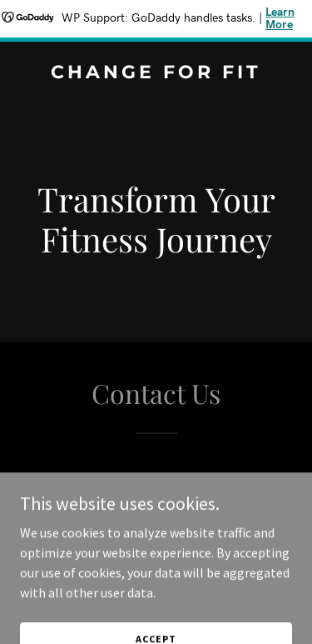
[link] (156, 73)
